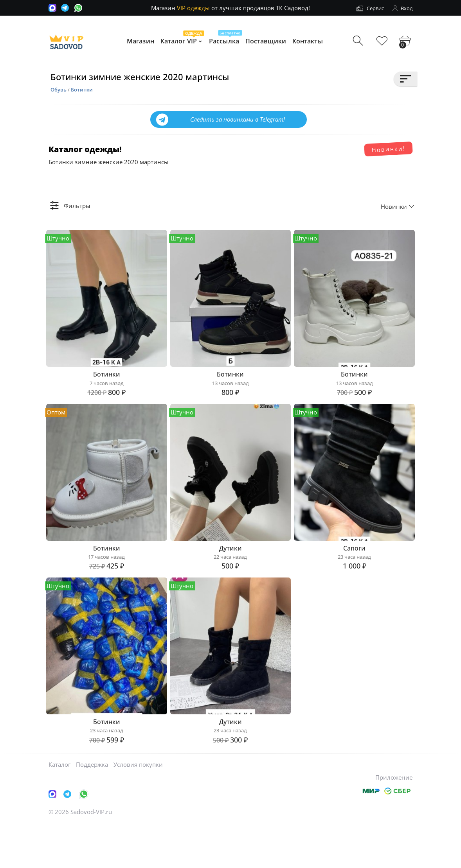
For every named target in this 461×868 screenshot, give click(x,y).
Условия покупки (138, 808)
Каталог (59, 808)
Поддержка (92, 808)
